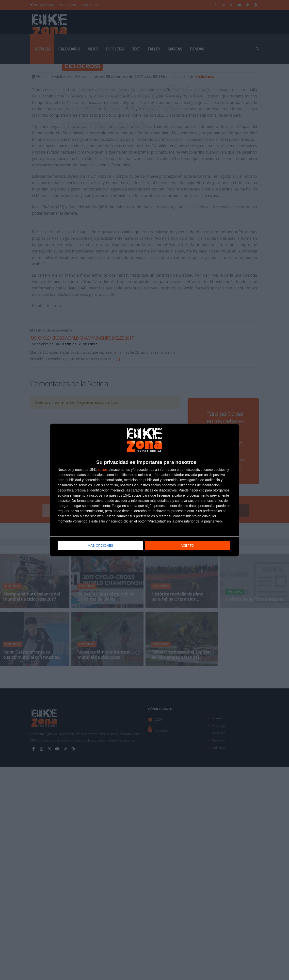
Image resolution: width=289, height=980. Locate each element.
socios (103, 469)
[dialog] (144, 490)
